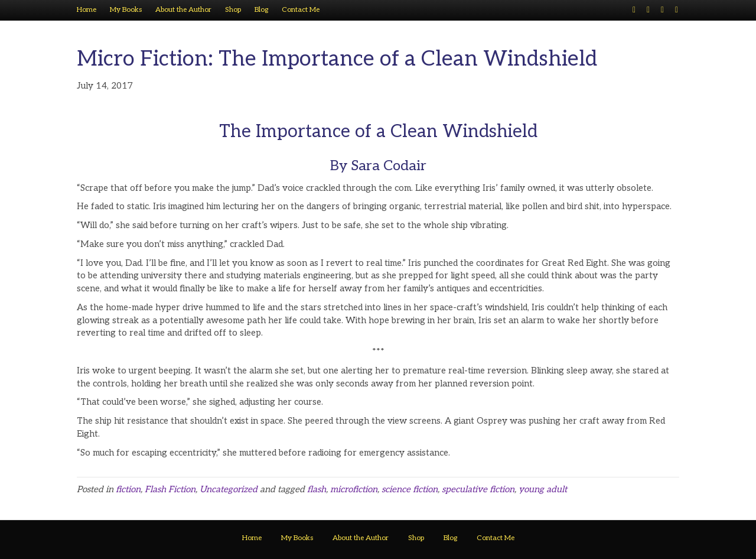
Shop (233, 10)
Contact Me (301, 10)
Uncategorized (229, 489)
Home (87, 10)
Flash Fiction (170, 489)
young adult (543, 489)
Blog (261, 10)
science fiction (410, 489)
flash (317, 489)
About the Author (183, 10)
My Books (126, 10)
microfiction (354, 489)
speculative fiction (478, 489)
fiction (128, 489)
